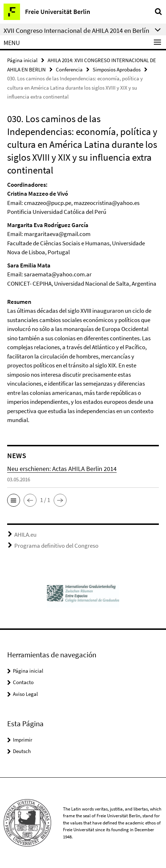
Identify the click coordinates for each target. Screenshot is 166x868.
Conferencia (69, 69)
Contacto (23, 682)
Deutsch (22, 751)
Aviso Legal (25, 694)
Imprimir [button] (23, 740)
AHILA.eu (25, 535)
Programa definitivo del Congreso (56, 546)
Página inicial (22, 60)
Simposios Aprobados (117, 69)
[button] (14, 500)
